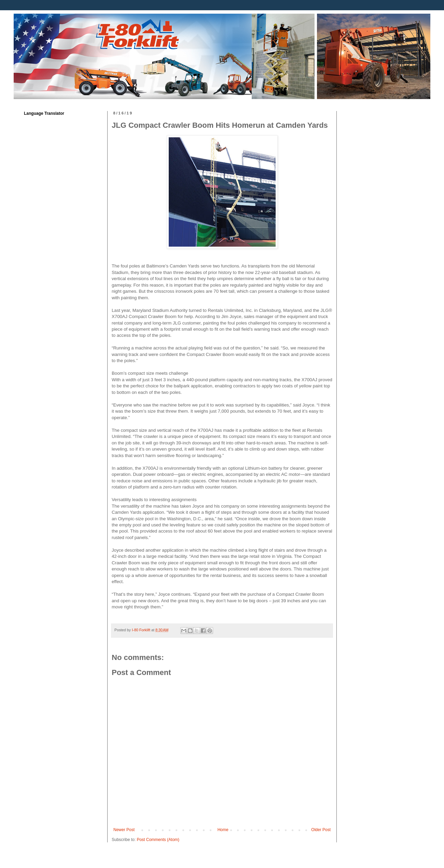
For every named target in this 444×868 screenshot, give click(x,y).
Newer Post (124, 830)
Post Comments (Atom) (158, 840)
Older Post (321, 830)
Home (223, 830)
